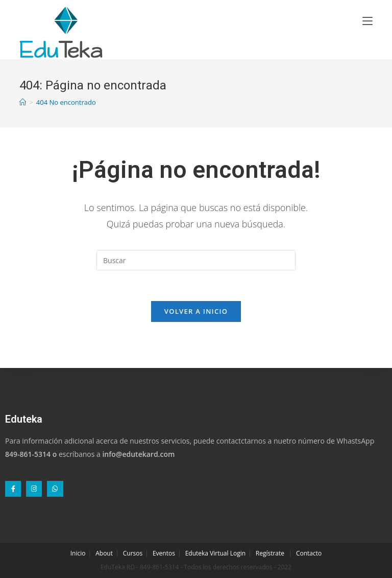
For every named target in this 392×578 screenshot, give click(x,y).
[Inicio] (23, 102)
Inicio (78, 553)
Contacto (309, 553)
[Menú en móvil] (367, 20)
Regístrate (270, 553)
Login (238, 553)
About (104, 553)
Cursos (133, 553)
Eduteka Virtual (207, 553)
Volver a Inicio (196, 311)
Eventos (164, 553)
